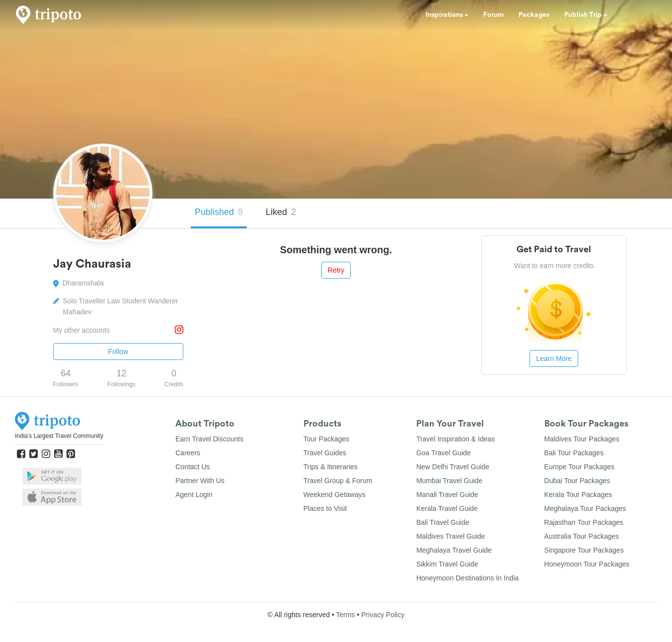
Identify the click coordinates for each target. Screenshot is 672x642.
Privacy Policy (383, 615)
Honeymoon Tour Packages (587, 564)
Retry (336, 270)
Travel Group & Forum (338, 481)
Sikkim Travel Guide (447, 564)
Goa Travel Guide (444, 453)
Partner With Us (200, 481)
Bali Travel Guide (443, 522)
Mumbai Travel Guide (449, 481)
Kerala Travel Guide (447, 508)
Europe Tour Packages (579, 467)
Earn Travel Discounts (209, 439)
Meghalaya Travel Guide (454, 550)
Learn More (554, 358)
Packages (534, 15)
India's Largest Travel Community (59, 436)
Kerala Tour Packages (578, 495)
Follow (118, 352)
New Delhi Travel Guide (453, 467)
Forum (493, 15)
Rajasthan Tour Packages (584, 522)
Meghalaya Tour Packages (585, 508)
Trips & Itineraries (331, 467)
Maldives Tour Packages (582, 439)
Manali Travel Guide (447, 495)
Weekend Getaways (335, 495)
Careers (188, 453)
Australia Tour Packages (582, 536)
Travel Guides (325, 453)
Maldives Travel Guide (451, 536)
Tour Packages (327, 439)
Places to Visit (325, 508)
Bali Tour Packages (574, 453)
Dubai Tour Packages (577, 481)
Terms (345, 615)
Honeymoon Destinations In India (467, 578)
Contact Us (192, 467)
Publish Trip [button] (586, 15)
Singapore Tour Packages (584, 550)
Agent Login (194, 495)
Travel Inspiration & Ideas (455, 439)
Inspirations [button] (447, 15)
